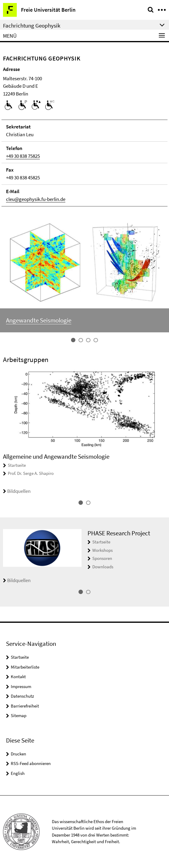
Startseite (17, 465)
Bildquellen (17, 491)
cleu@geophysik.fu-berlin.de (36, 199)
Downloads (103, 567)
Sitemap (19, 715)
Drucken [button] (18, 754)
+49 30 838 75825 (23, 156)
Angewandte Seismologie (39, 320)
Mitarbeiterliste (25, 667)
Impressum (21, 686)
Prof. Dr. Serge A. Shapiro (31, 473)
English (18, 773)
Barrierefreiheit (25, 706)
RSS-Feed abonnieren (31, 763)
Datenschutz (22, 696)
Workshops (102, 550)
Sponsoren (102, 558)
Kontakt (18, 677)
